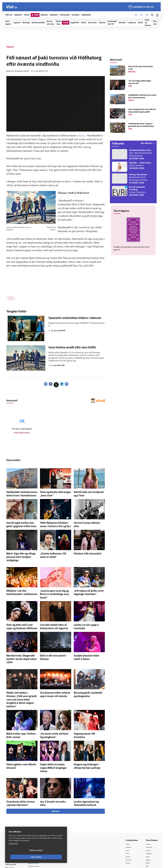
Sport (128, 814)
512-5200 (40, 817)
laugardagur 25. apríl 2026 (143, 8)
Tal (147, 833)
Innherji (149, 807)
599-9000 (13, 832)
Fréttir (128, 807)
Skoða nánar (13, 850)
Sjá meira (56, 774)
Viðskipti (129, 810)
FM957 (149, 827)
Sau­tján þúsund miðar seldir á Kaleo (89, 641)
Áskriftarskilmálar (39, 830)
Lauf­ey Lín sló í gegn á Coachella (87, 612)
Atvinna (149, 814)
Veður (148, 820)
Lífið (127, 817)
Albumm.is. (83, 135)
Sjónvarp (129, 823)
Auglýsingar (37, 820)
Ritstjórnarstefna (39, 826)
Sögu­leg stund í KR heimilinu (86, 705)
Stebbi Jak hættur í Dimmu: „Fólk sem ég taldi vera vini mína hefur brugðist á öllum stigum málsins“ (21, 676)
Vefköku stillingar (21, 857)
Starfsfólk (36, 833)
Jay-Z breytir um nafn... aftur (52, 766)
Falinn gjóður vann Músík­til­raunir (21, 734)
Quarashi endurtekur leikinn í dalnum (75, 319)
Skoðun (129, 820)
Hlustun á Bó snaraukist (84, 551)
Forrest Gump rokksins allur (86, 522)
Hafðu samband (39, 823)
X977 (148, 830)
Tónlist (12, 299)
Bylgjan (149, 823)
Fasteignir (150, 810)
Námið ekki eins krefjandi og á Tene (89, 493)
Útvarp (128, 827)
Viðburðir (150, 817)
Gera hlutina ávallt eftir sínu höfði (72, 349)
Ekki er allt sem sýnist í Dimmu (53, 641)
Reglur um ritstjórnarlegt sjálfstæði (15, 818)
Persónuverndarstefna (14, 822)
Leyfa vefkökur (51, 857)
